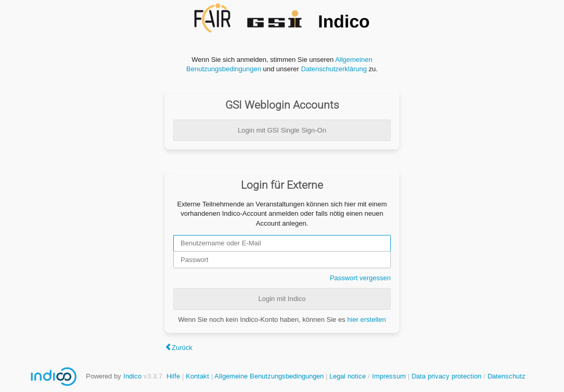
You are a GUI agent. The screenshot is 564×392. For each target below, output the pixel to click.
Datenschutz (507, 376)
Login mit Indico (282, 299)
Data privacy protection (447, 376)
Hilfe (173, 376)
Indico (132, 376)
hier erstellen (366, 319)
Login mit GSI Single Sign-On (282, 130)
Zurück (182, 348)
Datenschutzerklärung (334, 69)
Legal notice (349, 376)
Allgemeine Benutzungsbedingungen (269, 376)
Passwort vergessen (360, 278)
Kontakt (197, 376)
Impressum (389, 376)
